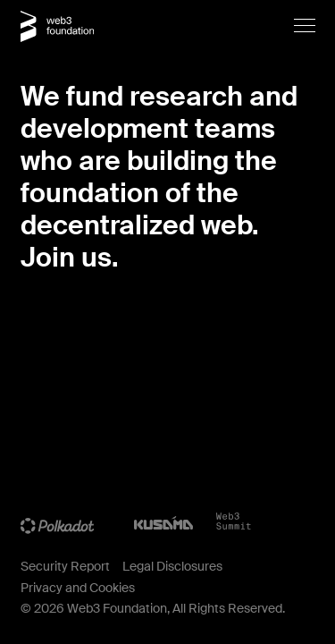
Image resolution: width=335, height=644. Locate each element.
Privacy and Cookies (78, 588)
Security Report (65, 566)
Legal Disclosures (172, 566)
